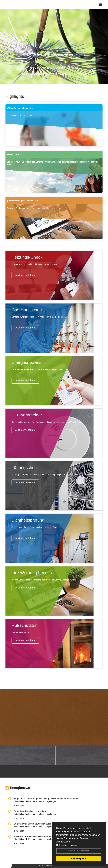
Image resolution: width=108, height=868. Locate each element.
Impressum (65, 842)
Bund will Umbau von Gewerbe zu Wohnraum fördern (39, 824)
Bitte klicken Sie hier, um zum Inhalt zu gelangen (35, 801)
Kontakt (49, 865)
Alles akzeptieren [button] (79, 858)
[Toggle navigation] (100, 5)
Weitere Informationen (79, 851)
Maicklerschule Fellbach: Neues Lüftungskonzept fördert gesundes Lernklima (50, 836)
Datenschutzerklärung (67, 845)
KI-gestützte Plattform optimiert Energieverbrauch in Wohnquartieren (46, 799)
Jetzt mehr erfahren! (25, 275)
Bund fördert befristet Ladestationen (31, 811)
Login (41, 865)
